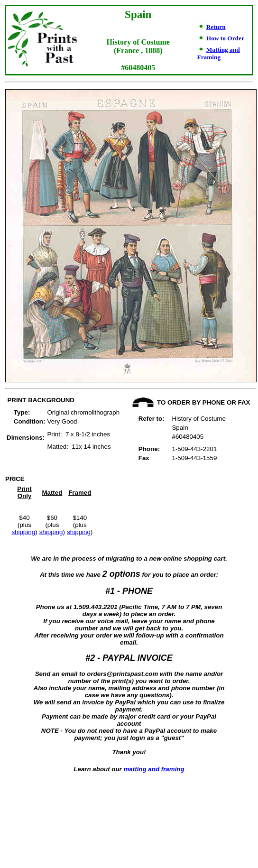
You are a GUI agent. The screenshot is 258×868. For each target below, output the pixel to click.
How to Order (225, 38)
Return (216, 27)
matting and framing (154, 769)
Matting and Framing (219, 53)
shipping (23, 532)
